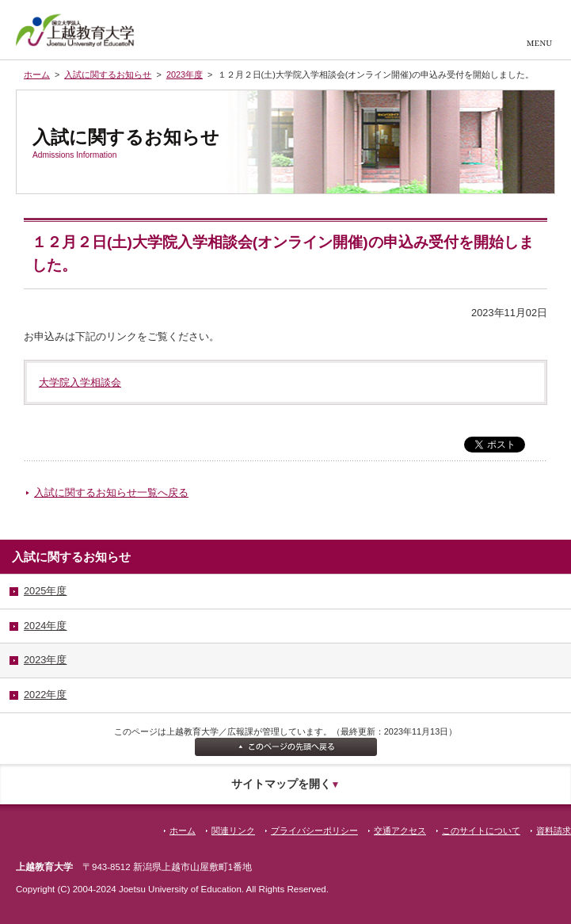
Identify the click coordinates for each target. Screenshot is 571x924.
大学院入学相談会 (80, 382)
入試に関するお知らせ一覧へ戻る (111, 493)
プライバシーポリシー (314, 830)
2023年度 (185, 74)
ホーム (37, 74)
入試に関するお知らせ (108, 74)
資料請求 (554, 830)
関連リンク (233, 830)
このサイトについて (481, 830)
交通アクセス (400, 830)
